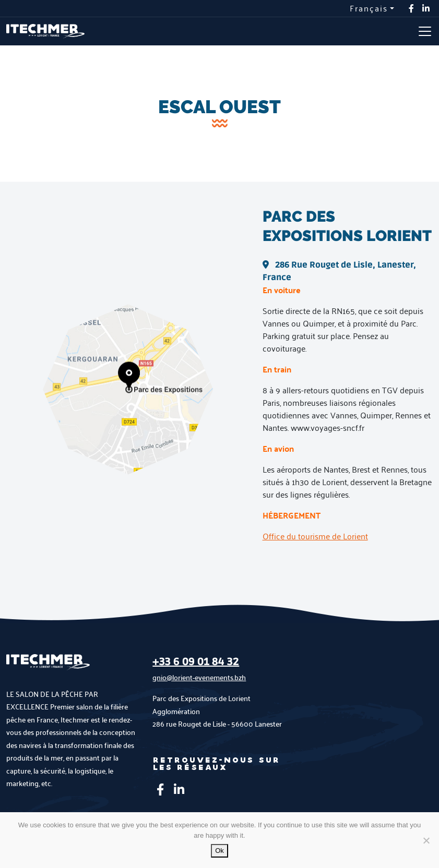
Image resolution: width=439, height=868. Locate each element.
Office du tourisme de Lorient (315, 536)
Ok (219, 851)
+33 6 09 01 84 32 (196, 662)
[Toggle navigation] (425, 31)
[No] (426, 840)
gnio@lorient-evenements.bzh (199, 677)
